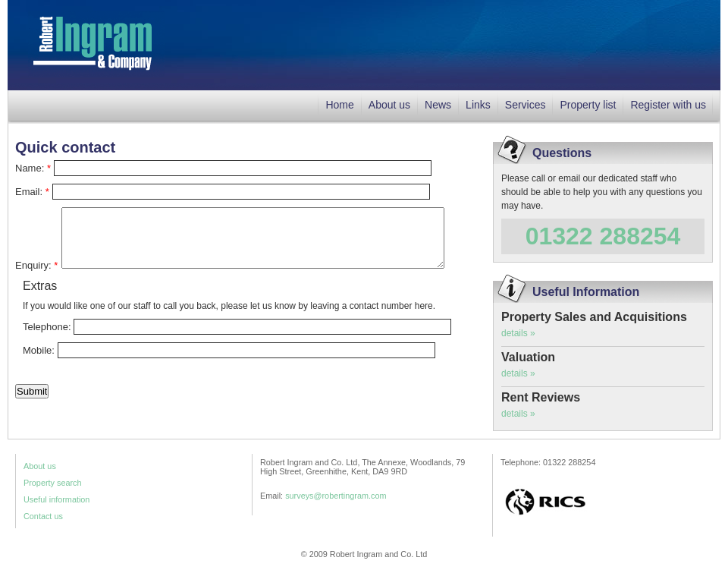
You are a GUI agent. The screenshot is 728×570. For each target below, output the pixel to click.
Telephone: (48, 327)
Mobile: (40, 350)
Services (526, 105)
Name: (33, 168)
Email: (32, 192)
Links (478, 105)
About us (389, 105)
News (438, 105)
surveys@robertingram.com (336, 496)
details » (518, 333)
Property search (53, 483)
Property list (588, 105)
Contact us (43, 516)
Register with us (668, 105)
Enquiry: (36, 265)
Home (339, 105)
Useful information (56, 499)
